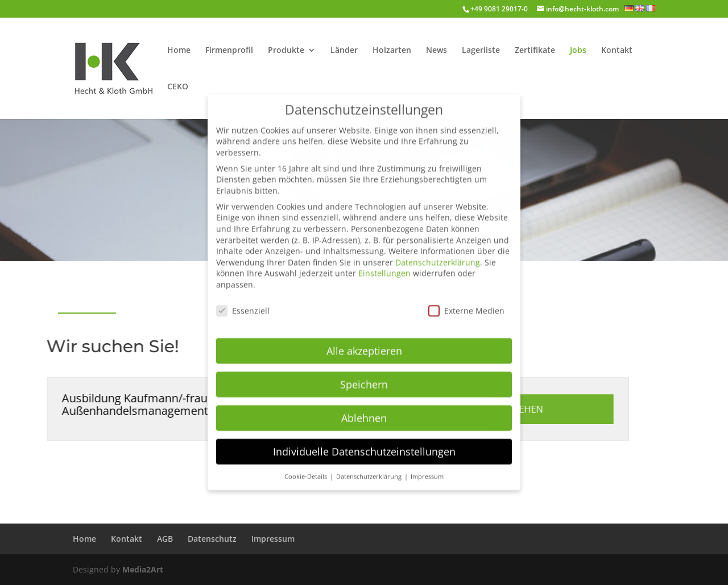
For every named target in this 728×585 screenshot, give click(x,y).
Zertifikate (535, 51)
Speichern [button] (364, 373)
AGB (165, 539)
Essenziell (243, 300)
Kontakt (617, 51)
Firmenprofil (229, 51)
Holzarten (392, 51)
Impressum (273, 539)
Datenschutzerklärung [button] (370, 465)
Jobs (578, 51)
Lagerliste (481, 51)
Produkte (286, 51)
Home (179, 51)
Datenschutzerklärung (438, 251)
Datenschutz (212, 539)
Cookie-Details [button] (307, 465)
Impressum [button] (427, 465)
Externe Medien (466, 300)
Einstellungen (384, 262)
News (437, 51)
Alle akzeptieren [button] (364, 340)
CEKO (178, 87)
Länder (344, 51)
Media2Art (143, 569)
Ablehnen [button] (364, 407)
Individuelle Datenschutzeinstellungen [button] (364, 440)
